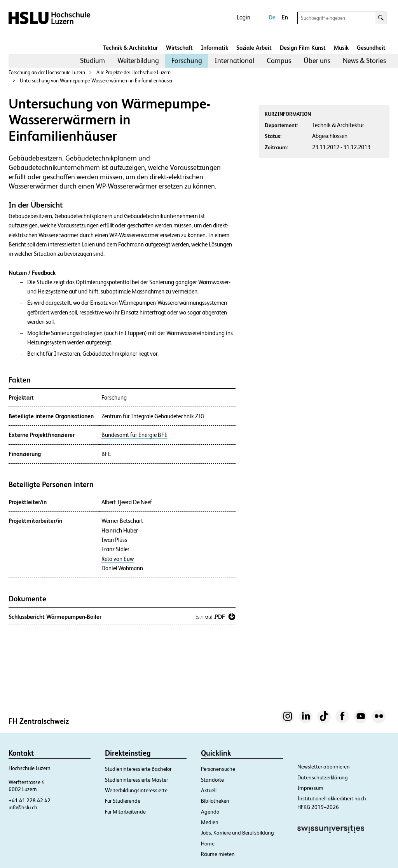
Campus (279, 60)
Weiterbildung (138, 60)
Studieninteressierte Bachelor (138, 769)
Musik (341, 48)
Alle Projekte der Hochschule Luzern (134, 72)
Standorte (212, 780)
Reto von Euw (118, 559)
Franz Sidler (115, 549)
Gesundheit (371, 48)
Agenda (210, 812)
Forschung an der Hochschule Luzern (47, 72)
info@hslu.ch (23, 807)
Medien (210, 822)
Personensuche (218, 769)
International (234, 60)
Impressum (310, 788)
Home (208, 844)
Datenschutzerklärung (323, 777)
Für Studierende (123, 801)
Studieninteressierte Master (136, 780)
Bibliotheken (215, 801)
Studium (93, 60)
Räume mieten (218, 854)
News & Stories (364, 60)
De (272, 17)
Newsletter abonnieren (324, 767)
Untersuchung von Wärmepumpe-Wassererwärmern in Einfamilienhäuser (96, 81)
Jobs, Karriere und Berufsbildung (237, 833)
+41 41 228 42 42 (30, 800)
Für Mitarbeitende (125, 812)
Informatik (215, 48)
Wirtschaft (179, 48)
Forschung (187, 60)
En (285, 17)
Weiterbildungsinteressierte (136, 790)
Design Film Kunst (303, 48)
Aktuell (209, 790)
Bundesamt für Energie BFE (134, 435)
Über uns (317, 60)
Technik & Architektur (130, 48)
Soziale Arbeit (254, 48)
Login (244, 17)
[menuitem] (93, 61)
